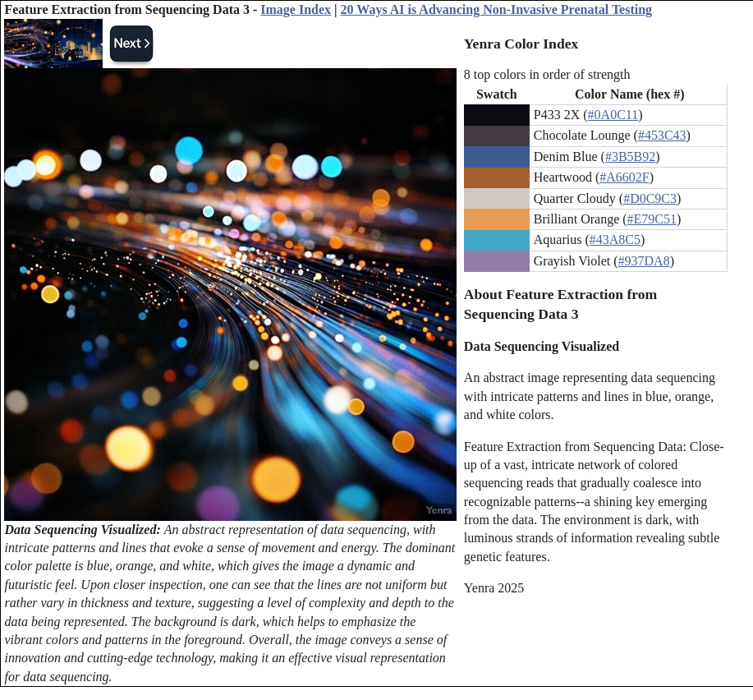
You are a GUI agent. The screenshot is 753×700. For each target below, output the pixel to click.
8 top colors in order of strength (547, 74)
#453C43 (662, 135)
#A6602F (624, 177)
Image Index (296, 9)
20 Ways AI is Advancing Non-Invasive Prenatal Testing (497, 9)
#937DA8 (644, 261)
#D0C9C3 (650, 198)
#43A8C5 (615, 239)
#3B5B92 (630, 157)
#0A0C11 (613, 115)
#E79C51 (652, 219)
